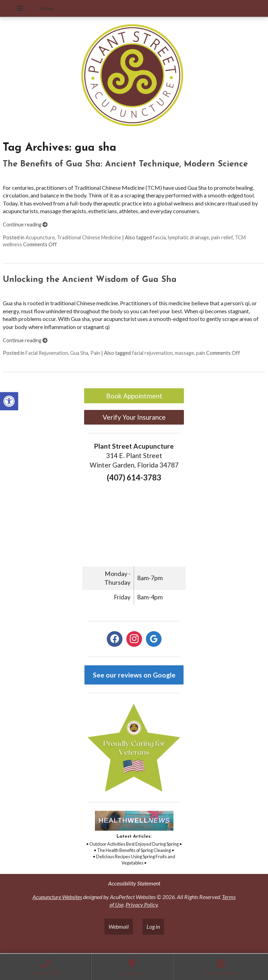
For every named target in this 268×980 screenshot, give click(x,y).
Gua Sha (79, 353)
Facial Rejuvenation (47, 353)
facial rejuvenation (152, 353)
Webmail (119, 926)
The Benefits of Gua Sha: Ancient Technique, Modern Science (125, 164)
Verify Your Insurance (134, 417)
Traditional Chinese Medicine (89, 237)
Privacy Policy (142, 904)
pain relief (222, 237)
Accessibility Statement (134, 883)
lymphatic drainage (188, 237)
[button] (9, 401)
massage (184, 353)
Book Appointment (134, 396)
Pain (95, 353)
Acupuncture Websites (57, 897)
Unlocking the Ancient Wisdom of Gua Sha (90, 280)
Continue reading (25, 225)
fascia (159, 237)
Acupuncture (40, 237)
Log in (153, 926)
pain (201, 353)
